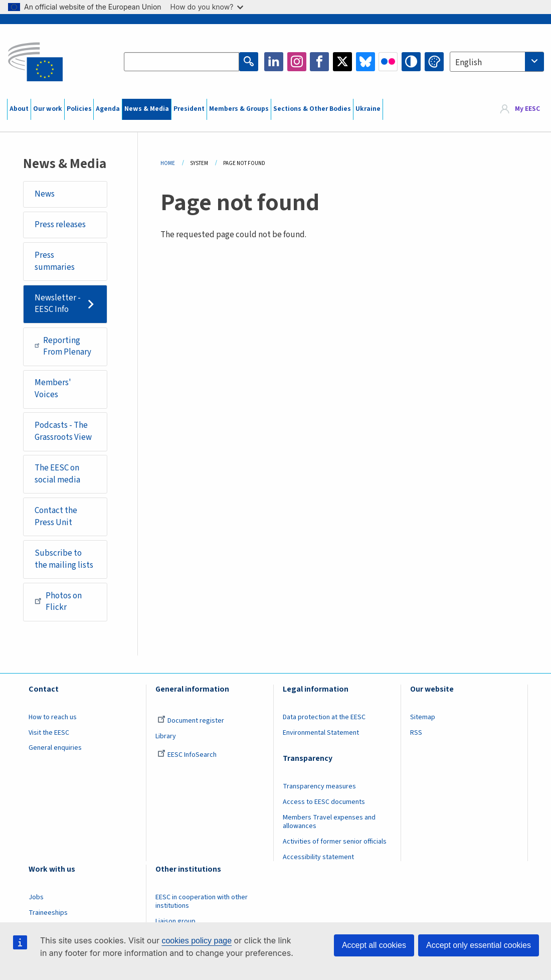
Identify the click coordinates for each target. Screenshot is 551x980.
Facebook (319, 62)
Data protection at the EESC (324, 717)
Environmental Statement (321, 733)
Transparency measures (319, 786)
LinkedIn (274, 62)
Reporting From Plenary (63, 347)
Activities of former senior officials (335, 842)
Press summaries (55, 261)
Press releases (60, 225)
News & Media (147, 109)
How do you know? (207, 7)
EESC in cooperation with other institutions (202, 902)
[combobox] (497, 62)
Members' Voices (53, 389)
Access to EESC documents (324, 802)
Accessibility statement (318, 857)
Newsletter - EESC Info (58, 304)
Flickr (388, 62)
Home (168, 163)
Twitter (342, 62)
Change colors (434, 62)
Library (166, 736)
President (189, 109)
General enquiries (55, 748)
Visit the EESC (49, 733)
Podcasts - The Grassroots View (63, 431)
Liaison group (175, 921)
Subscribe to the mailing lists (64, 559)
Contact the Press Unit (56, 517)
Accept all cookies (374, 945)
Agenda (108, 109)
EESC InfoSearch (187, 755)
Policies (79, 109)
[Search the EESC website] (181, 62)
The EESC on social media (57, 474)
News (45, 194)
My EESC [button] (527, 109)
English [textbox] (469, 63)
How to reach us (53, 717)
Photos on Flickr (58, 602)
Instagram (297, 62)
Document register (191, 721)
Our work (48, 109)
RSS (416, 733)
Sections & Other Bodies (312, 109)
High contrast (411, 62)
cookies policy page (197, 941)
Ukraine (368, 109)
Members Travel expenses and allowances (329, 822)
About (19, 109)
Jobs (36, 897)
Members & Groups (239, 109)
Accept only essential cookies (479, 945)
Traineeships (48, 913)
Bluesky (365, 62)
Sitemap (423, 717)
